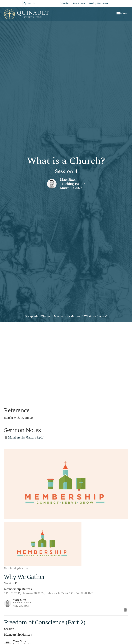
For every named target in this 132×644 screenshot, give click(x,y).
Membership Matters (67, 316)
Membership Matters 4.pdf (24, 437)
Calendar (64, 3)
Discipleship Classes (37, 316)
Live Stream (79, 3)
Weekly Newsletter (99, 3)
